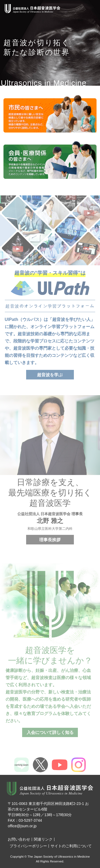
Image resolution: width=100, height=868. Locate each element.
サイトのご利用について (71, 846)
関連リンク (43, 839)
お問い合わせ (19, 839)
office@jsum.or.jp (22, 826)
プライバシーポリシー (28, 846)
